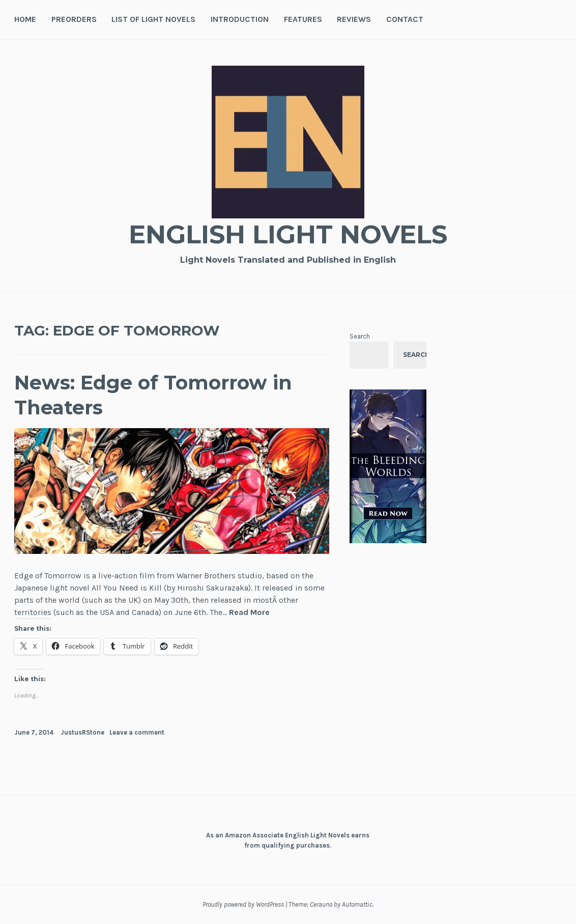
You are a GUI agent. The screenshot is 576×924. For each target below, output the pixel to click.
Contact (405, 19)
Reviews (354, 19)
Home (25, 19)
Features (303, 19)
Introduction (240, 19)
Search (360, 336)
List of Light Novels (153, 19)
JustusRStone (82, 732)
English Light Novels (288, 234)
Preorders (74, 19)
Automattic (357, 904)
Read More (249, 613)
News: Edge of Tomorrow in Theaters (153, 395)
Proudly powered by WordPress (243, 904)
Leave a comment (137, 732)
